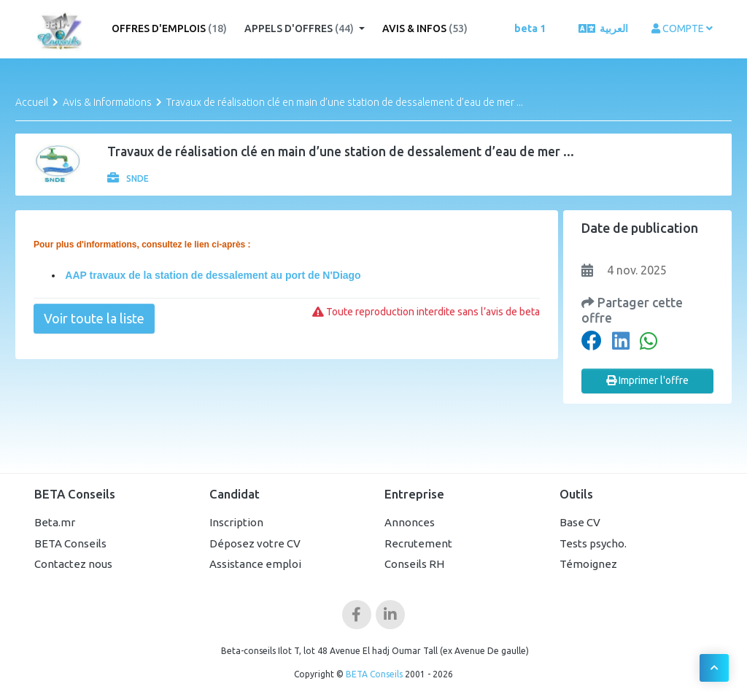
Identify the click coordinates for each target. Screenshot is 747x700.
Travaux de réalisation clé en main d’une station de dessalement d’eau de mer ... (345, 102)
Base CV (580, 522)
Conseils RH (414, 564)
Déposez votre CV (255, 543)
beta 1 (530, 28)
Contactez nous (73, 564)
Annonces (410, 522)
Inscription (236, 522)
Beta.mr (55, 522)
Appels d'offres (300, 28)
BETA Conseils (70, 543)
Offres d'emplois (169, 28)
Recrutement (418, 543)
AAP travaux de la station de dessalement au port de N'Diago (212, 275)
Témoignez (588, 564)
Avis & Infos (425, 28)
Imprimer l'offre (647, 380)
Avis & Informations (107, 102)
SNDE (128, 178)
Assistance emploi (255, 564)
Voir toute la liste (94, 318)
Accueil (32, 102)
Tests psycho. (593, 543)
